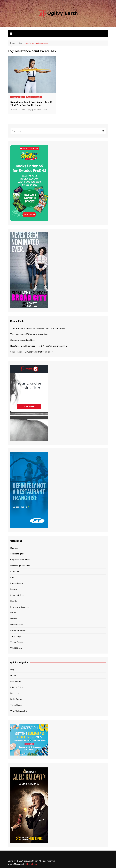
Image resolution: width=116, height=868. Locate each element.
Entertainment (17, 583)
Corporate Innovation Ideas (23, 340)
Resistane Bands (34, 97)
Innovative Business (19, 607)
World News (16, 648)
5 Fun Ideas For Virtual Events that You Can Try (32, 352)
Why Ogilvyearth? (19, 711)
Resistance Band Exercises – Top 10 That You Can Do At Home (31, 104)
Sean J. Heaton (19, 110)
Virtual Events (17, 642)
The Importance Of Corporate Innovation (29, 334)
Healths (14, 601)
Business (14, 548)
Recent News (17, 625)
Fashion (14, 589)
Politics (14, 619)
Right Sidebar (16, 699)
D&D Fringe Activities (20, 566)
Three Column (17, 705)
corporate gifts (17, 554)
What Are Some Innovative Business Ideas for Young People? (38, 328)
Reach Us (15, 693)
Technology (16, 636)
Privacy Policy (17, 687)
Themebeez (31, 864)
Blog (12, 670)
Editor (13, 577)
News (13, 613)
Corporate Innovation (20, 560)
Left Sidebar (16, 681)
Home (13, 675)
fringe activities (18, 97)
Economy (15, 571)
